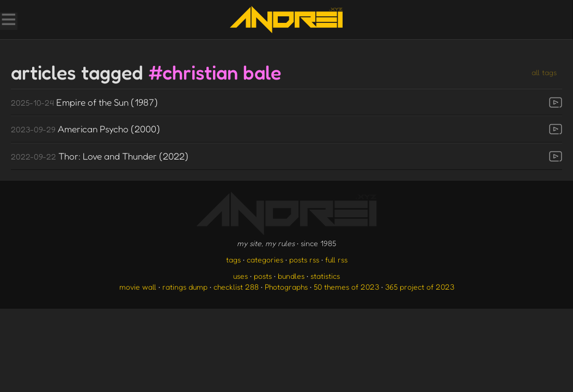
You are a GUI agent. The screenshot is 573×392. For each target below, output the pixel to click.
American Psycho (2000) (86, 129)
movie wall (138, 287)
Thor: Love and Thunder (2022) (100, 156)
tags (233, 259)
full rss (336, 259)
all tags (544, 72)
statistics (325, 276)
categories (265, 259)
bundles (291, 276)
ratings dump (185, 287)
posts (263, 276)
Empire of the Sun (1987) (84, 102)
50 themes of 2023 (346, 287)
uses (240, 276)
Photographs (286, 287)
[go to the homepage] (286, 20)
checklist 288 (236, 287)
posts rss (304, 259)
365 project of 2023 (420, 287)
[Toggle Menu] (8, 21)
